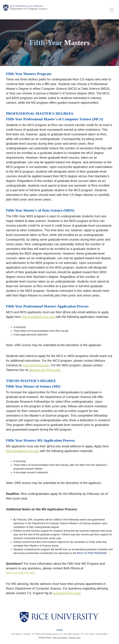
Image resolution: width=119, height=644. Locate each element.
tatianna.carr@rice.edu (45, 370)
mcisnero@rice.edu (36, 365)
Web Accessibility (60, 638)
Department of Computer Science (29, 9)
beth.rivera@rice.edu (20, 573)
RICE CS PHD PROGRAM (92, 553)
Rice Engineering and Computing (26, 6)
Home (59, 630)
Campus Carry (74, 638)
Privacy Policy (45, 638)
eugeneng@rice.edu (67, 593)
